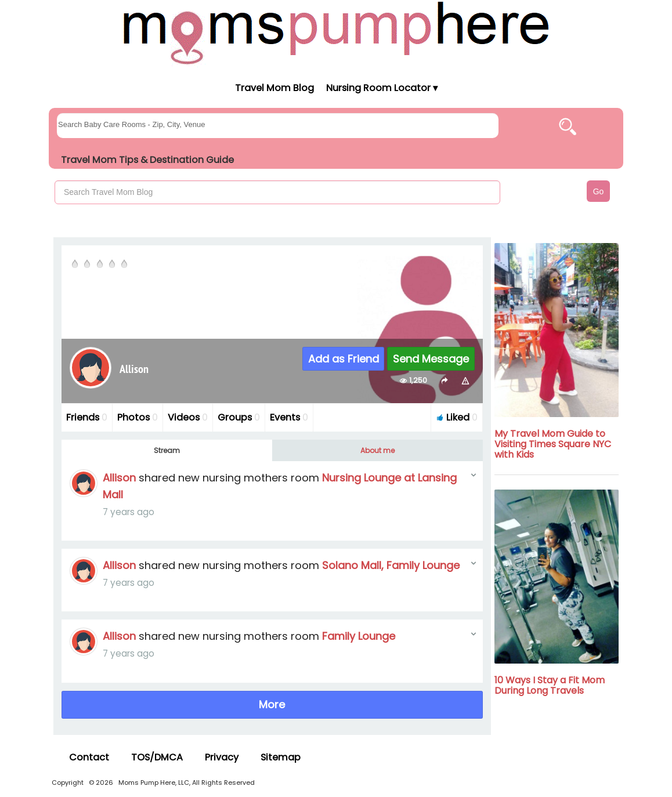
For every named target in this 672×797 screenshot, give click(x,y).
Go (599, 191)
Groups (239, 417)
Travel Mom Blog (274, 88)
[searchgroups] (278, 126)
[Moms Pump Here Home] (336, 33)
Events (289, 417)
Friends (87, 417)
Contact (89, 757)
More (272, 704)
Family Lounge (359, 636)
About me (377, 450)
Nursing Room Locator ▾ (382, 88)
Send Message (431, 359)
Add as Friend (344, 359)
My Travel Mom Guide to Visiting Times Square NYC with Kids (553, 444)
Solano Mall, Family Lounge (391, 565)
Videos (188, 417)
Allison (119, 478)
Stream (167, 450)
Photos (138, 417)
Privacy (222, 757)
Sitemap (281, 757)
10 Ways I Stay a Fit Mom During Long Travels (550, 685)
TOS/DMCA (157, 757)
